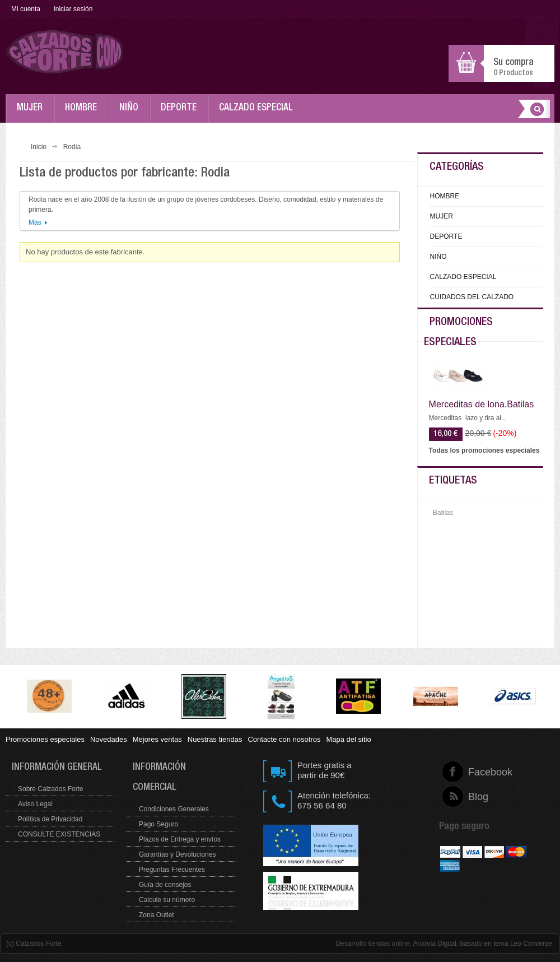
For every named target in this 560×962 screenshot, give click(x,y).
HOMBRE (84, 113)
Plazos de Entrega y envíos (180, 839)
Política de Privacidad (50, 819)
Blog (468, 797)
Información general (57, 768)
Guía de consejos (165, 885)
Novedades (109, 739)
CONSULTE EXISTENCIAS (59, 834)
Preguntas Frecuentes (172, 870)
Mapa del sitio (348, 739)
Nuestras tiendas (215, 739)
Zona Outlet (157, 915)
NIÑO (132, 113)
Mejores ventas (157, 739)
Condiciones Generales (174, 809)
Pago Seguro (158, 824)
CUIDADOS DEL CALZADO (472, 297)
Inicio (39, 147)
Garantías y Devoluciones (177, 854)
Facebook (468, 772)
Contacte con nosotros (284, 739)
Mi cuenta (26, 9)
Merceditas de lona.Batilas (482, 405)
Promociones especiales (45, 739)
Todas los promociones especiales (484, 450)
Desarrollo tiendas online (372, 944)
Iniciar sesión (73, 9)
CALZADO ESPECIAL (259, 113)
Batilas (443, 513)
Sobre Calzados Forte (51, 789)
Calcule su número (167, 900)
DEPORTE (181, 113)
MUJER (32, 113)
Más (35, 222)
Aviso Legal (35, 804)
